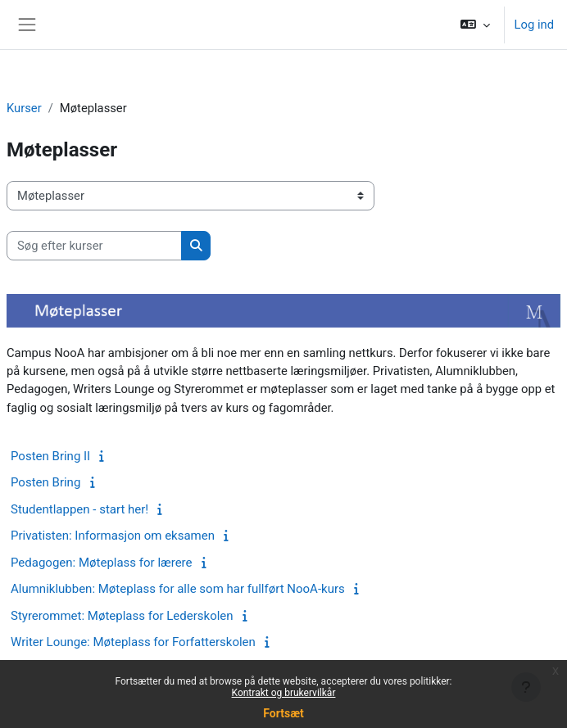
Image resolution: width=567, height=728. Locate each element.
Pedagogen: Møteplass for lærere (102, 563)
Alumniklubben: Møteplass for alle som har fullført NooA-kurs (178, 589)
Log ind (534, 25)
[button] (475, 25)
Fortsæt (283, 713)
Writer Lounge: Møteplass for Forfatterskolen (133, 642)
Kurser (24, 108)
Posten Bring (45, 482)
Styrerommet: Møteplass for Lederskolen (122, 616)
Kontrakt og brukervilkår (284, 693)
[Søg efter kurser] (94, 246)
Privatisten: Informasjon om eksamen (113, 536)
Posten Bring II (50, 456)
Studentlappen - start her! (79, 509)
